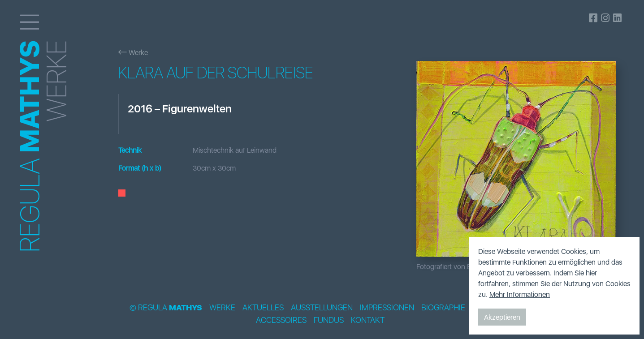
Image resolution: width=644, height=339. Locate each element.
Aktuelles (263, 308)
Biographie (443, 308)
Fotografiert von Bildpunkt (456, 266)
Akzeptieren (502, 317)
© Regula (166, 308)
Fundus (329, 320)
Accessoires (281, 320)
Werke (133, 52)
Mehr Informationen (520, 294)
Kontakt (368, 320)
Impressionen (387, 308)
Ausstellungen (322, 308)
